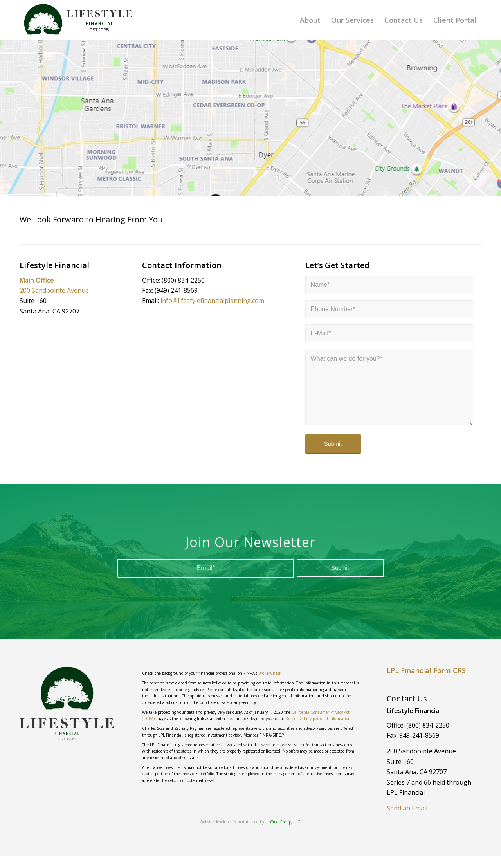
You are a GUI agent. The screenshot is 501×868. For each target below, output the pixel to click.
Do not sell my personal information (318, 719)
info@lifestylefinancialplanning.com (212, 301)
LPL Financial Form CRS (426, 670)
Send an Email (407, 808)
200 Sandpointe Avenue (54, 290)
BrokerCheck (270, 673)
